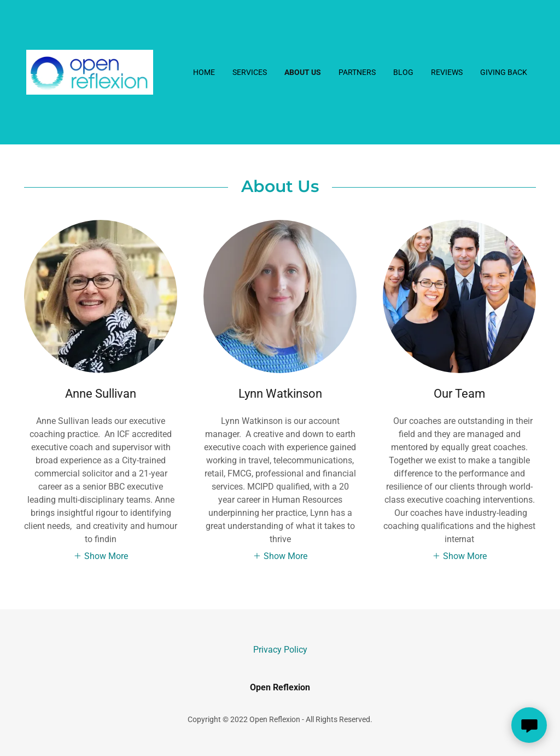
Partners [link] (357, 72)
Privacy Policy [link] (280, 650)
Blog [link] (403, 72)
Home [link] (204, 72)
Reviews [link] (447, 72)
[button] (101, 556)
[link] (90, 71)
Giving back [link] (504, 72)
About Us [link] (303, 72)
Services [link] (250, 72)
